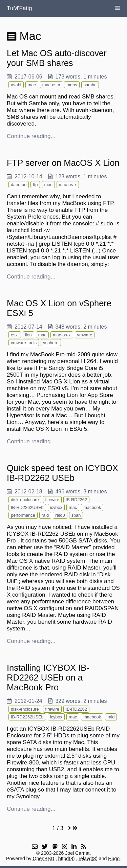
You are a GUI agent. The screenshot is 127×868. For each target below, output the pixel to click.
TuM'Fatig (19, 8)
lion (28, 335)
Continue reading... (31, 136)
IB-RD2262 (76, 500)
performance (23, 515)
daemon (19, 185)
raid (45, 515)
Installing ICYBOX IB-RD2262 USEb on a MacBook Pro (48, 677)
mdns (72, 85)
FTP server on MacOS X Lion (63, 163)
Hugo (114, 859)
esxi (15, 335)
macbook (92, 507)
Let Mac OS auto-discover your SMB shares (57, 58)
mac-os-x (51, 85)
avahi (16, 85)
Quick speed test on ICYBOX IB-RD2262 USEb (62, 473)
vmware (85, 335)
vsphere (51, 343)
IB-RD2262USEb (27, 507)
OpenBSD (44, 859)
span (76, 515)
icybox (56, 507)
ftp (35, 185)
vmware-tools (24, 343)
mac (32, 85)
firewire (52, 500)
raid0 (60, 515)
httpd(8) (67, 859)
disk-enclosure (25, 500)
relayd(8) (88, 859)
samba (90, 85)
